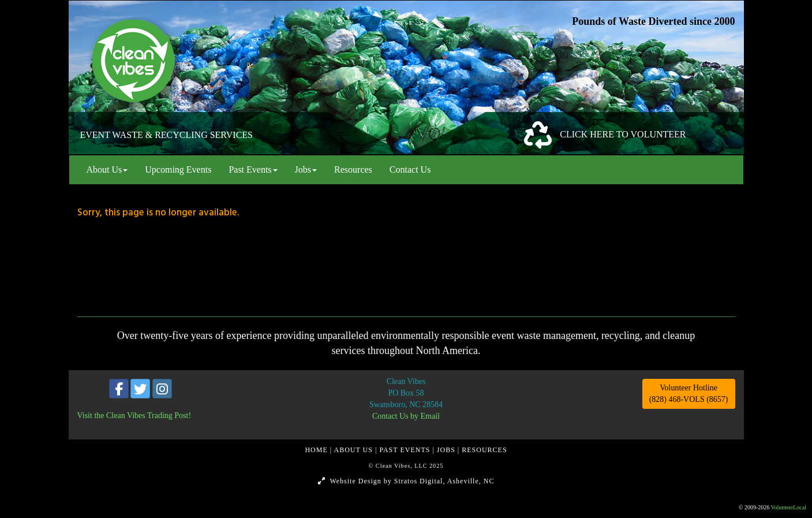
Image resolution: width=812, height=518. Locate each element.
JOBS (447, 450)
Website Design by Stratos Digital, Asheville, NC (406, 481)
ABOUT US (355, 450)
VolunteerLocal (789, 507)
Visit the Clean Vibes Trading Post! (134, 415)
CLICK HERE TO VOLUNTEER (623, 134)
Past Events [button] (253, 169)
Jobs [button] (306, 169)
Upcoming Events (178, 169)
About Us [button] (107, 169)
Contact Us (410, 169)
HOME (317, 450)
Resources (353, 169)
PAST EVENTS (406, 450)
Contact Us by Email (406, 416)
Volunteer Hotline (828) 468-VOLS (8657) (689, 394)
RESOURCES (484, 450)
